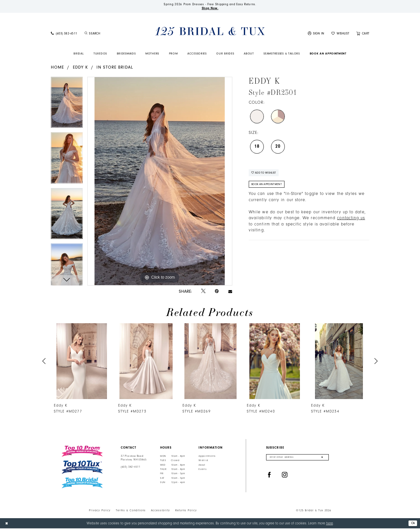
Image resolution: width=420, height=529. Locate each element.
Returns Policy (186, 511)
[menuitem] (64, 34)
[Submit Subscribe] (322, 458)
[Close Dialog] (7, 524)
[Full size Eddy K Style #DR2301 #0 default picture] (160, 182)
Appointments (207, 457)
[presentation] (82, 362)
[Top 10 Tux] (82, 468)
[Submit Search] (86, 34)
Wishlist (203, 461)
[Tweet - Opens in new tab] (203, 292)
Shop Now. (210, 9)
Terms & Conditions (131, 511)
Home (57, 68)
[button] (316, 34)
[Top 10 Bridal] (82, 484)
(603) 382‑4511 (131, 468)
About (202, 466)
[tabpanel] (67, 106)
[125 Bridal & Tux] (210, 32)
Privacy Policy (100, 511)
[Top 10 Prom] (82, 452)
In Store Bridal (115, 68)
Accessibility (160, 511)
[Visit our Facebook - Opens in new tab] (269, 476)
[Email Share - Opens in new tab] (230, 292)
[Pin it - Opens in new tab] (217, 292)
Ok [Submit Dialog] (412, 524)
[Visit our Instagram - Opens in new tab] (285, 476)
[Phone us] (64, 34)
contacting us (351, 221)
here (330, 524)
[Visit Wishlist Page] (340, 34)
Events (202, 470)
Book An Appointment (269, 187)
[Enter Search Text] (110, 34)
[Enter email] (297, 458)
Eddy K (81, 68)
